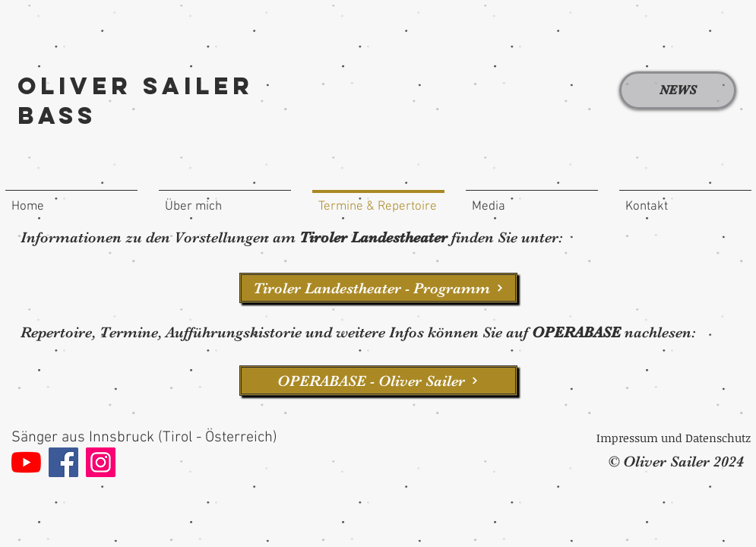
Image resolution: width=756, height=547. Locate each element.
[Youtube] (26, 462)
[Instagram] (101, 462)
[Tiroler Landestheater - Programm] (378, 288)
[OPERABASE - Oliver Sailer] (378, 381)
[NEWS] (678, 90)
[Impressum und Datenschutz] (674, 438)
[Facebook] (63, 462)
